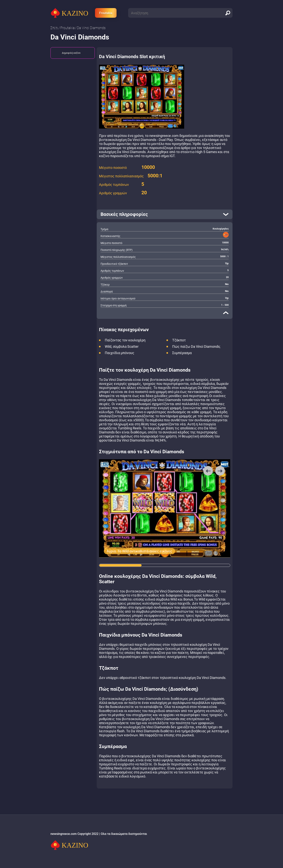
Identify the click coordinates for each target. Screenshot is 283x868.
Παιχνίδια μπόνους (120, 353)
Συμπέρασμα (182, 353)
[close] (226, 313)
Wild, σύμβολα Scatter (122, 346)
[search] (228, 13)
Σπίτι (54, 28)
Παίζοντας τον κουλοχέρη (125, 340)
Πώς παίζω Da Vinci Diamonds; (196, 346)
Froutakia (106, 13)
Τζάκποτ (179, 340)
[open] (165, 214)
